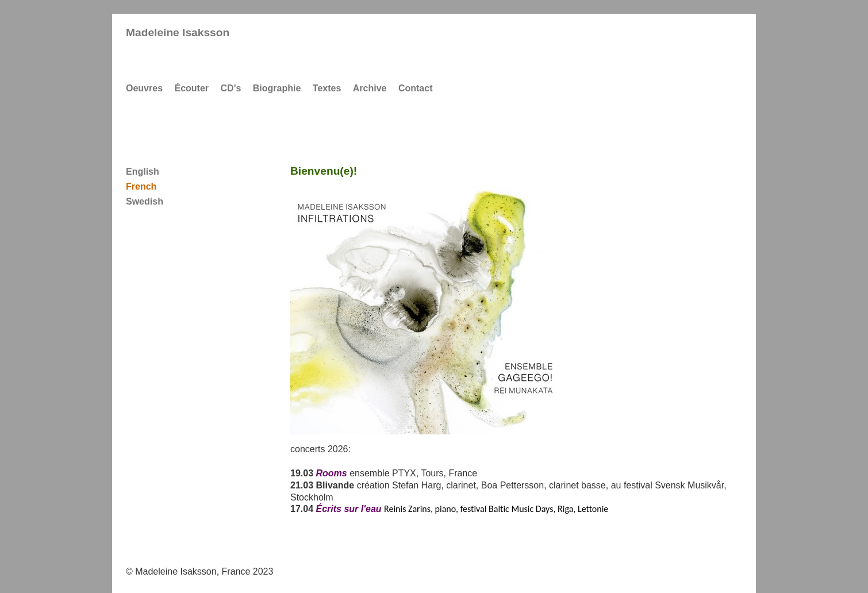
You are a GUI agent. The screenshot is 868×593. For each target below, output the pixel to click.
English (143, 172)
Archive (370, 88)
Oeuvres (144, 88)
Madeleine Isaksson (178, 32)
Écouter (192, 88)
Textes (327, 88)
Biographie (277, 88)
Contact (416, 88)
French (141, 186)
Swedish (145, 201)
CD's (231, 88)
